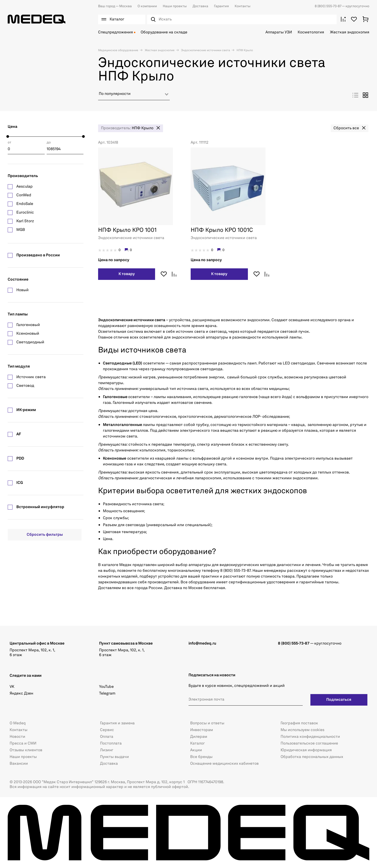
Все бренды (201, 757)
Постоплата (111, 744)
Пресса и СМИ (23, 744)
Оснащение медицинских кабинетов (224, 764)
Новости (17, 737)
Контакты (243, 6)
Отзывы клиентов (26, 750)
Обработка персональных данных (312, 757)
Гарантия (221, 6)
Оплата (107, 737)
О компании (147, 6)
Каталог (198, 744)
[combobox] (134, 96)
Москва (115, 6)
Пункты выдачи (114, 757)
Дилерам (199, 737)
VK (12, 687)
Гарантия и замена (117, 723)
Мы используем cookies (302, 730)
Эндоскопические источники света (205, 50)
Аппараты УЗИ (279, 32)
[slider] (8, 137)
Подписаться (339, 700)
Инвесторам (202, 730)
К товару (127, 274)
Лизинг (107, 750)
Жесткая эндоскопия (350, 32)
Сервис (107, 730)
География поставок (299, 723)
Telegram (107, 694)
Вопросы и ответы (207, 723)
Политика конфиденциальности (310, 737)
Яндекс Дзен (21, 694)
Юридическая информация (306, 750)
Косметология (311, 32)
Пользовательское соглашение (309, 744)
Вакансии (19, 764)
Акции (196, 750)
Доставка (200, 6)
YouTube (106, 687)
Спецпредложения (116, 32)
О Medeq (18, 723)
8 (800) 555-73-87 (328, 6)
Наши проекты (175, 6)
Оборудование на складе (164, 32)
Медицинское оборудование (118, 50)
